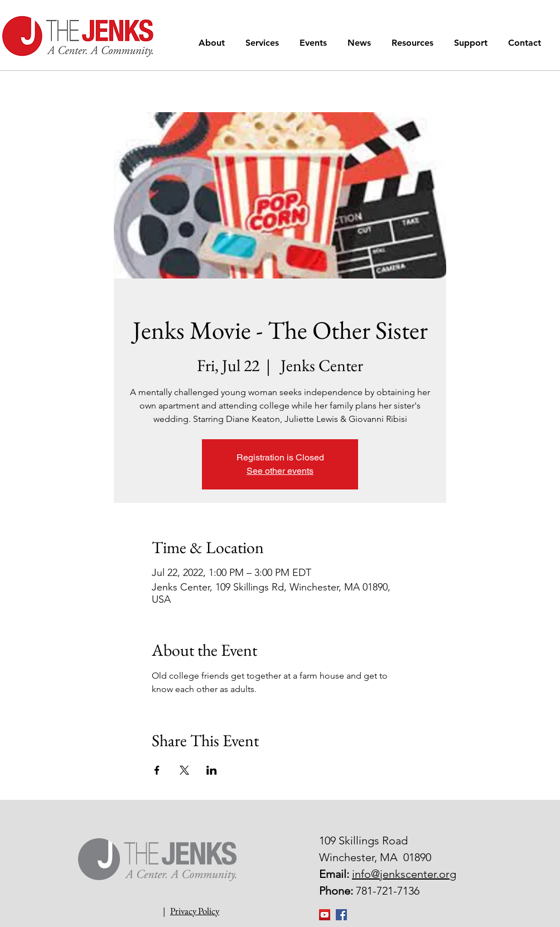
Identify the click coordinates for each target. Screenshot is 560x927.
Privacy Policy (195, 911)
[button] (214, 43)
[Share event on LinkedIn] (212, 770)
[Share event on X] (184, 770)
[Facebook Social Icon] (341, 915)
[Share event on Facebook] (157, 770)
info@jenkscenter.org (404, 874)
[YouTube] (325, 915)
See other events (280, 471)
